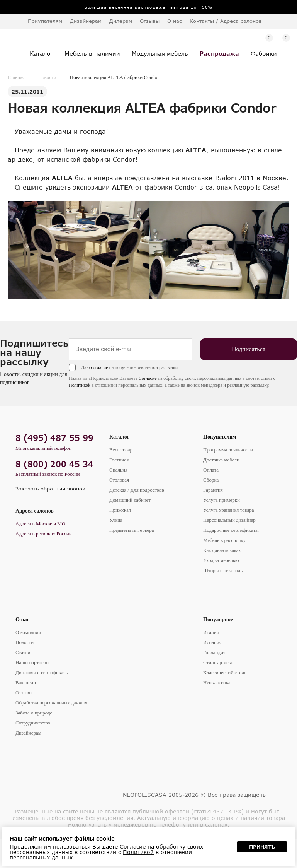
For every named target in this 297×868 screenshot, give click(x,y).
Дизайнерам (86, 21)
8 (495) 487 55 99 (54, 438)
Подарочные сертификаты (231, 530)
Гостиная (119, 460)
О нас (22, 619)
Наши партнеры (32, 662)
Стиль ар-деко (218, 662)
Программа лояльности (228, 450)
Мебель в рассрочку (224, 540)
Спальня (118, 470)
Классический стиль (225, 672)
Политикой (80, 385)
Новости (47, 77)
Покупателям (220, 437)
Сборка (211, 480)
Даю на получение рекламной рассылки (129, 367)
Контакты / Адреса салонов (226, 21)
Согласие (148, 378)
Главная (16, 77)
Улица (116, 520)
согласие (99, 367)
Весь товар (121, 450)
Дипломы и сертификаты (42, 672)
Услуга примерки (221, 500)
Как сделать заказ (222, 550)
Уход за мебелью (221, 560)
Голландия (214, 652)
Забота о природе (34, 713)
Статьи (23, 652)
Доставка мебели (221, 460)
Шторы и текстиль (223, 570)
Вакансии (26, 683)
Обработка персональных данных (51, 703)
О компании (28, 632)
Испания (212, 642)
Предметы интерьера (132, 530)
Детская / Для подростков (137, 490)
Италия (211, 632)
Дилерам (121, 21)
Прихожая (120, 510)
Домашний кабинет (130, 500)
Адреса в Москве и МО (40, 524)
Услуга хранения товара (228, 510)
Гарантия (213, 490)
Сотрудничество (33, 723)
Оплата (211, 470)
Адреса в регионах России (44, 534)
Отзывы (150, 21)
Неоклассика (217, 683)
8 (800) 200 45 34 (54, 464)
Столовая (119, 480)
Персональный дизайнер (229, 520)
